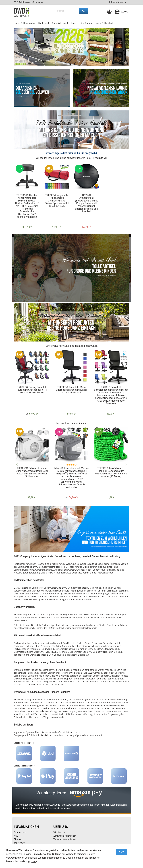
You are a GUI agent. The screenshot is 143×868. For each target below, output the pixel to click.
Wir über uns (59, 832)
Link (34, 861)
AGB (16, 836)
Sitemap (18, 839)
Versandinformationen (64, 839)
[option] (27, 198)
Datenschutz (20, 832)
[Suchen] (84, 11)
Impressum (19, 843)
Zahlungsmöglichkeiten (65, 836)
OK (123, 852)
